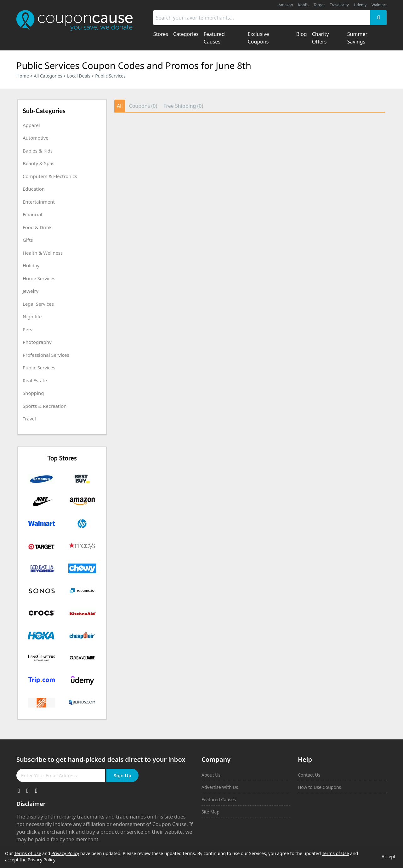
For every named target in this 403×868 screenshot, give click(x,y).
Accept (389, 856)
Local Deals (79, 76)
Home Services (39, 278)
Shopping (33, 393)
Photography (37, 342)
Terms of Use (28, 853)
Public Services (39, 367)
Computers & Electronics (50, 176)
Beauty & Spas (39, 163)
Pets (27, 329)
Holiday (31, 265)
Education (34, 189)
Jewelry (31, 291)
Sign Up (122, 775)
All (120, 106)
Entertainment (39, 202)
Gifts (28, 240)
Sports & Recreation (45, 406)
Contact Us (309, 775)
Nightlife (32, 316)
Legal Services (38, 304)
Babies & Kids (38, 151)
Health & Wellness (43, 253)
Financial (32, 214)
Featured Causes (219, 799)
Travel (29, 419)
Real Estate (35, 380)
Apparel (31, 125)
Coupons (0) (143, 106)
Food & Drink (37, 227)
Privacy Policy (65, 853)
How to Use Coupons (319, 787)
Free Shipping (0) (183, 106)
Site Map (210, 812)
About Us (211, 775)
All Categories (48, 76)
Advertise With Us (220, 787)
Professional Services (46, 355)
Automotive (36, 138)
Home (23, 76)
